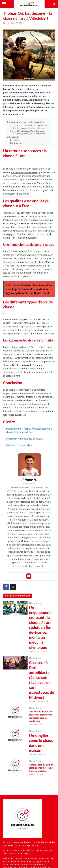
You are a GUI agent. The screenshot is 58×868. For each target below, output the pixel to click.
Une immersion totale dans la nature (31, 128)
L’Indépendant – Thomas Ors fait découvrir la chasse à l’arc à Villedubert (29, 430)
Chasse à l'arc (35, 603)
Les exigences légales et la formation (31, 134)
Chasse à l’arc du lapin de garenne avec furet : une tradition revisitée (41, 768)
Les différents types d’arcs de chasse (29, 131)
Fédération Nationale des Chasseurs (25, 439)
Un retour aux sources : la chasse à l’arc (27, 122)
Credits (16, 140)
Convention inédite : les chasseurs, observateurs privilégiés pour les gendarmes (41, 716)
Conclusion (14, 137)
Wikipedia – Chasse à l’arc (19, 445)
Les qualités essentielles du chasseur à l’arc (31, 125)
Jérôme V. (17, 143)
